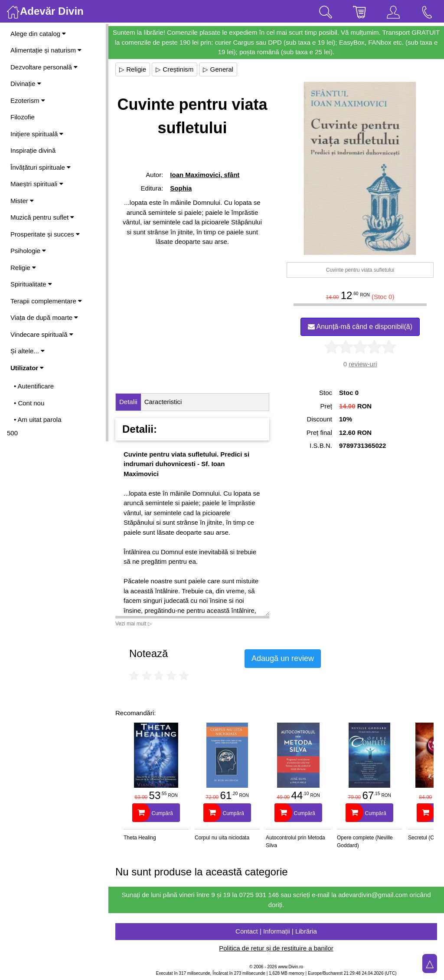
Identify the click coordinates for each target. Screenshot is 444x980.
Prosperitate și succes (45, 234)
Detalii (128, 402)
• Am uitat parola (38, 419)
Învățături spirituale (41, 167)
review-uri (363, 364)
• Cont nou (29, 403)
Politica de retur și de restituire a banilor (276, 948)
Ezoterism (28, 100)
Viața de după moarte (44, 317)
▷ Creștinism (175, 69)
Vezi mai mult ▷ (134, 624)
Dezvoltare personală (44, 67)
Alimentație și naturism (46, 50)
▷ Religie (133, 69)
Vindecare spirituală (42, 334)
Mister (22, 201)
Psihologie (28, 251)
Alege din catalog (38, 34)
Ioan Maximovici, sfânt (205, 175)
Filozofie (23, 117)
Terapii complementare (46, 301)
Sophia (181, 188)
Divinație (26, 84)
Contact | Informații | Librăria (276, 931)
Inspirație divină (33, 150)
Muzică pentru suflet (42, 217)
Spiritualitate (31, 284)
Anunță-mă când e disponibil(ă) (360, 327)
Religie (23, 268)
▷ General (218, 69)
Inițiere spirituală (37, 134)
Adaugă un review (283, 658)
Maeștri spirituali (37, 184)
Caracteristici (163, 402)
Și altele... (28, 351)
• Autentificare (34, 386)
